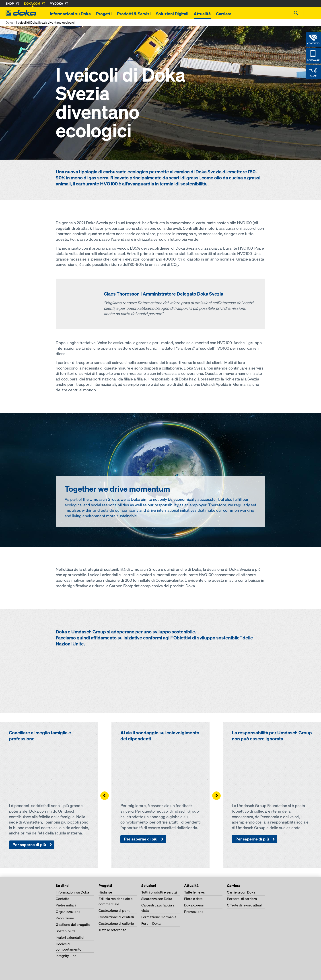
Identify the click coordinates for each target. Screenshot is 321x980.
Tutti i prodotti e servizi (159, 892)
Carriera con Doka (241, 892)
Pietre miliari (66, 905)
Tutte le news (194, 892)
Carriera (224, 14)
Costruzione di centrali (116, 917)
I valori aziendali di (70, 937)
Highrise (105, 892)
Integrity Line (66, 956)
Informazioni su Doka (70, 14)
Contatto (63, 899)
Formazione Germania (159, 917)
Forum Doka (151, 923)
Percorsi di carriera (242, 899)
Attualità (202, 14)
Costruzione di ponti (114, 910)
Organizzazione (68, 912)
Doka (9, 22)
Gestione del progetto (73, 925)
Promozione (194, 912)
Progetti (104, 14)
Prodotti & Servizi (134, 14)
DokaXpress (194, 905)
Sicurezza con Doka (157, 899)
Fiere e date (193, 899)
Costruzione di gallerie (116, 923)
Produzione (65, 918)
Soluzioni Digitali (172, 14)
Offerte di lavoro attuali (245, 905)
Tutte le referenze (112, 930)
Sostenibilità (66, 931)
